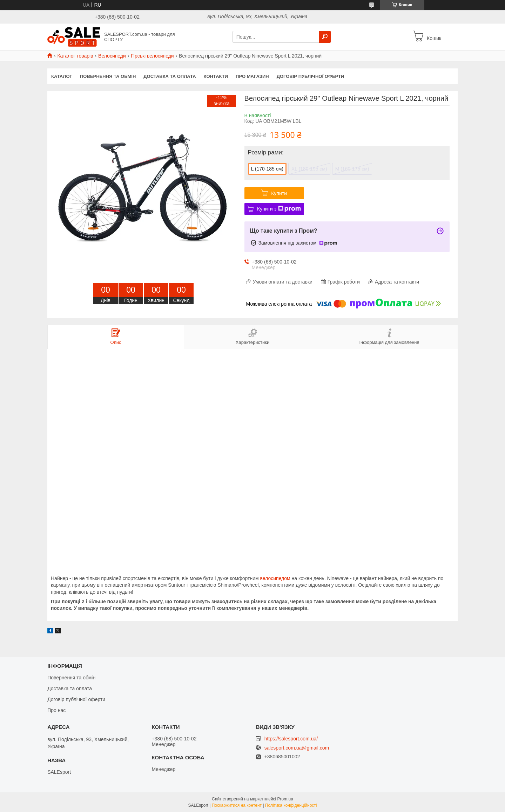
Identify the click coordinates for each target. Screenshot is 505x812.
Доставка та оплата (170, 76)
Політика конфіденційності (291, 805)
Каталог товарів (75, 56)
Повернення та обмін (108, 76)
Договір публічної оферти (311, 76)
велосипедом (275, 578)
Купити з (279, 209)
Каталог (62, 76)
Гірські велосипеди (152, 56)
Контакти (216, 76)
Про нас (56, 710)
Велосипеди (112, 56)
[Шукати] (325, 37)
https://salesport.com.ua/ (291, 739)
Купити (279, 193)
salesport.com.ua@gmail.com (297, 748)
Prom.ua (285, 799)
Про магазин (252, 76)
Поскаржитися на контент (237, 805)
